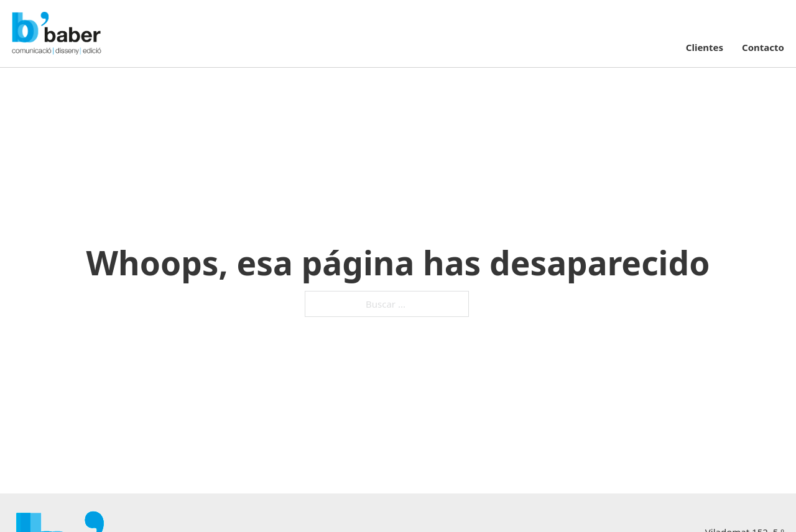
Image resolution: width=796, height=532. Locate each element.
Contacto (763, 47)
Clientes (705, 47)
